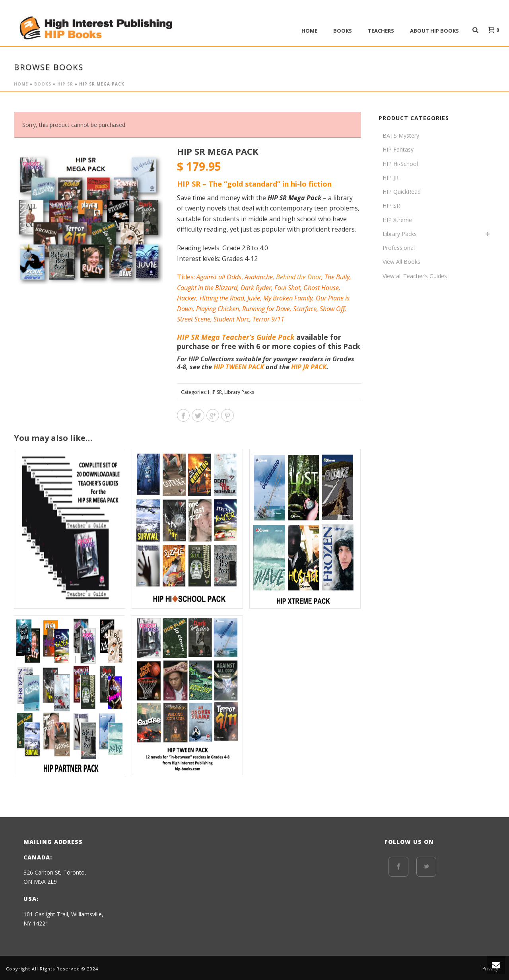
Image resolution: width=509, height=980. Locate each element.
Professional (399, 248)
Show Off (332, 309)
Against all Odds (219, 277)
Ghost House (321, 288)
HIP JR (390, 178)
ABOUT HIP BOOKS (434, 31)
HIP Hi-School (400, 164)
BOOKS (343, 31)
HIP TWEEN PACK (239, 367)
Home (309, 31)
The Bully (337, 277)
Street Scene (194, 319)
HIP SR (65, 84)
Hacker (187, 298)
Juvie (254, 298)
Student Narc (231, 319)
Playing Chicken (218, 309)
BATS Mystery (401, 135)
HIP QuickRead (402, 192)
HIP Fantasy (398, 149)
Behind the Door (299, 277)
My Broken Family (288, 298)
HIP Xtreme (397, 220)
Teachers (381, 31)
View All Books (401, 262)
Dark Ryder (256, 288)
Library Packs (239, 392)
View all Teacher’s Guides (415, 276)
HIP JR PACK (309, 367)
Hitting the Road (222, 298)
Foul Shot (287, 288)
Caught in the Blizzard (207, 288)
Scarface (305, 309)
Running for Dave (266, 309)
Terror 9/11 (268, 319)
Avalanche (259, 277)
